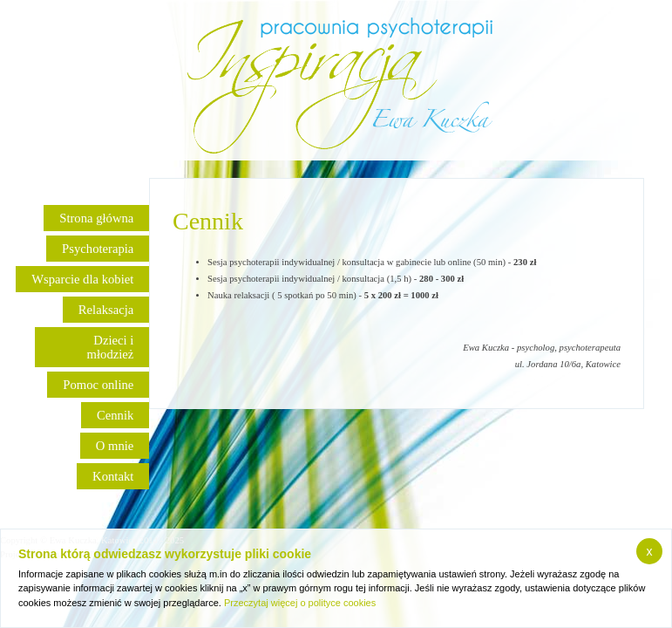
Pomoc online (98, 385)
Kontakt (113, 476)
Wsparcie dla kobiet (82, 279)
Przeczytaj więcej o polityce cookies (300, 603)
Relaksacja (106, 310)
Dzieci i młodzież (111, 347)
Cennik (115, 415)
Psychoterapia (98, 249)
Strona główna (96, 218)
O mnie (115, 446)
